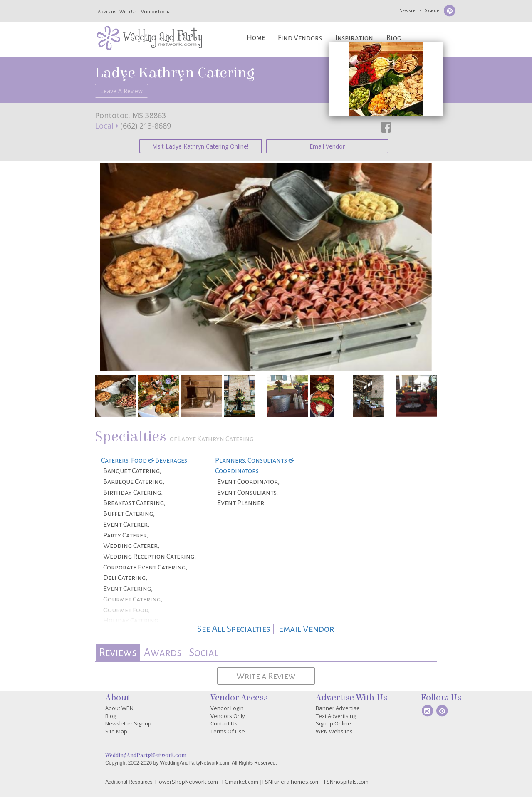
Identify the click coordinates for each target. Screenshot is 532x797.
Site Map (116, 731)
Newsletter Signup (419, 10)
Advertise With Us (117, 12)
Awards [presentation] (163, 652)
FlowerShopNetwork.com (187, 782)
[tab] (118, 652)
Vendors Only (228, 716)
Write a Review (266, 676)
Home (256, 38)
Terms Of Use (228, 731)
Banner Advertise (338, 708)
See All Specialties (234, 629)
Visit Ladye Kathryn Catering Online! (201, 146)
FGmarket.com (240, 782)
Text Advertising (336, 716)
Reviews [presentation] (118, 652)
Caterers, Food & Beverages (144, 460)
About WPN (119, 708)
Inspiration (354, 38)
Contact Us (224, 723)
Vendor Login (155, 12)
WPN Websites (334, 731)
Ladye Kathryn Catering (175, 73)
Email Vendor (327, 146)
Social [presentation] (204, 652)
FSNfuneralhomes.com (291, 782)
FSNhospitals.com (346, 782)
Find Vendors (300, 38)
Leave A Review (121, 91)
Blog (394, 38)
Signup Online (333, 723)
